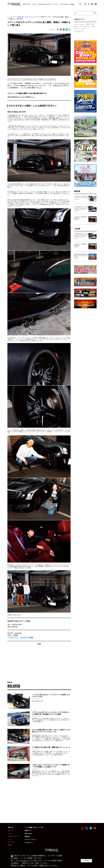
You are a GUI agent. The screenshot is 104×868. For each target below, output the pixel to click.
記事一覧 (21, 17)
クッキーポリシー (24, 861)
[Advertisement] (39, 665)
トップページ (12, 17)
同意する (86, 861)
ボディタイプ (29, 17)
